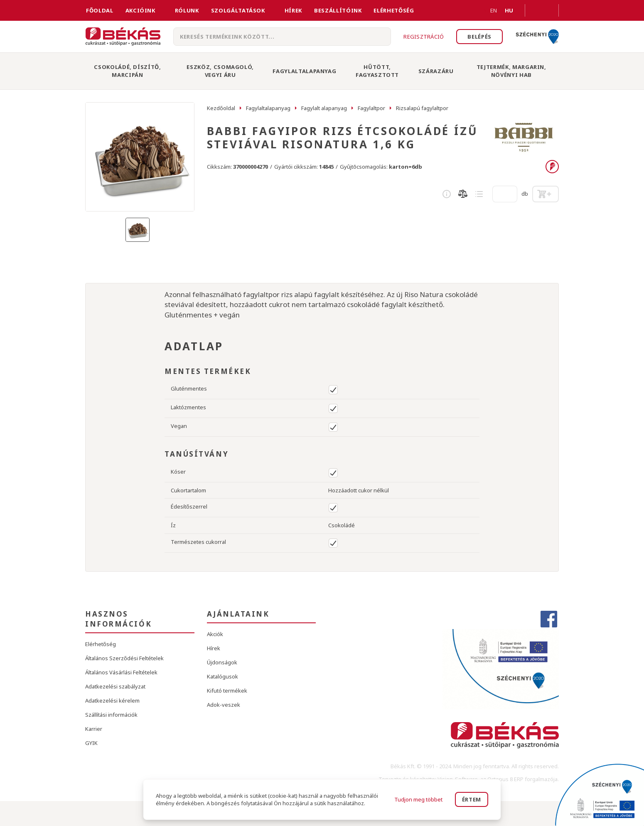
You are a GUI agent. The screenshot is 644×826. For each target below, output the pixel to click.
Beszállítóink (338, 10)
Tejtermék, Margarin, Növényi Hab (511, 71)
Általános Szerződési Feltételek (124, 658)
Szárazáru (436, 71)
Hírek (293, 10)
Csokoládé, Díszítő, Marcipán (127, 71)
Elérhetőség (394, 10)
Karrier (94, 729)
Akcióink (140, 10)
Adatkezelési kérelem (112, 701)
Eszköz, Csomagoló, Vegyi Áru (220, 71)
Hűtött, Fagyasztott (377, 71)
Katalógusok (222, 676)
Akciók (215, 634)
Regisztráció (424, 37)
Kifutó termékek (227, 691)
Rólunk (187, 10)
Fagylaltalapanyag (304, 71)
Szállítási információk (111, 715)
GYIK (91, 743)
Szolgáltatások (238, 10)
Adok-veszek (224, 705)
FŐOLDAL (100, 10)
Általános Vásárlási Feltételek (121, 672)
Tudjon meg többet (418, 799)
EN (484, 10)
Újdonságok (222, 662)
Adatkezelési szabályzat (115, 686)
